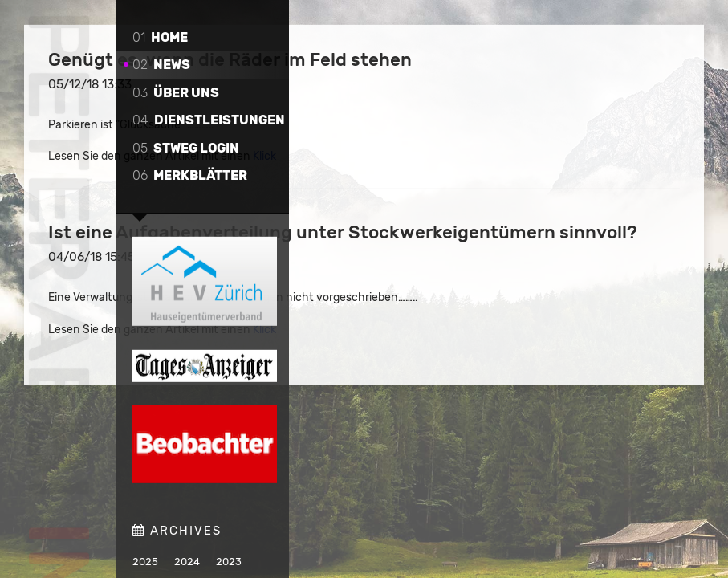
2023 (229, 561)
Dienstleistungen (209, 120)
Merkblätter (190, 175)
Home (160, 37)
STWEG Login (186, 148)
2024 (187, 561)
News (161, 65)
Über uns (176, 93)
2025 (145, 561)
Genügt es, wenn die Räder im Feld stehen (486, 71)
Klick (553, 179)
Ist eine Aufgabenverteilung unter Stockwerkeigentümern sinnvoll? (485, 265)
